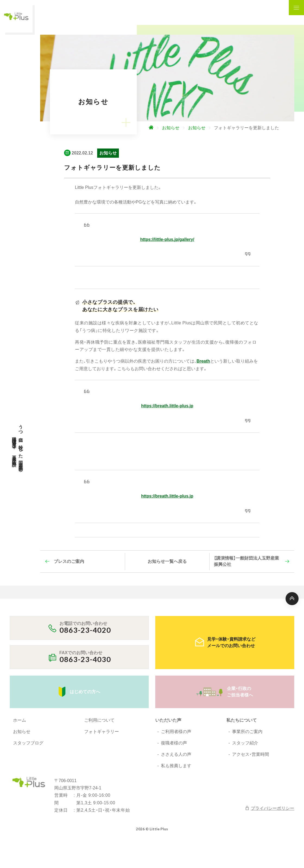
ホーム (20, 720)
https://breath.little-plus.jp (167, 406)
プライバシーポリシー (270, 808)
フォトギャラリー (102, 732)
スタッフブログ (28, 743)
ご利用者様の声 (176, 732)
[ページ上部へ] (292, 599)
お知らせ (22, 732)
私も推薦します (176, 766)
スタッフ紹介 (245, 743)
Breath (203, 361)
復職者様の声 (174, 743)
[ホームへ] (164, 128)
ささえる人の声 (176, 754)
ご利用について (99, 720)
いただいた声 (168, 720)
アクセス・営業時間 (251, 754)
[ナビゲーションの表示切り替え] (296, 8)
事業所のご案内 (247, 732)
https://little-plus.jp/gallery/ (167, 239)
